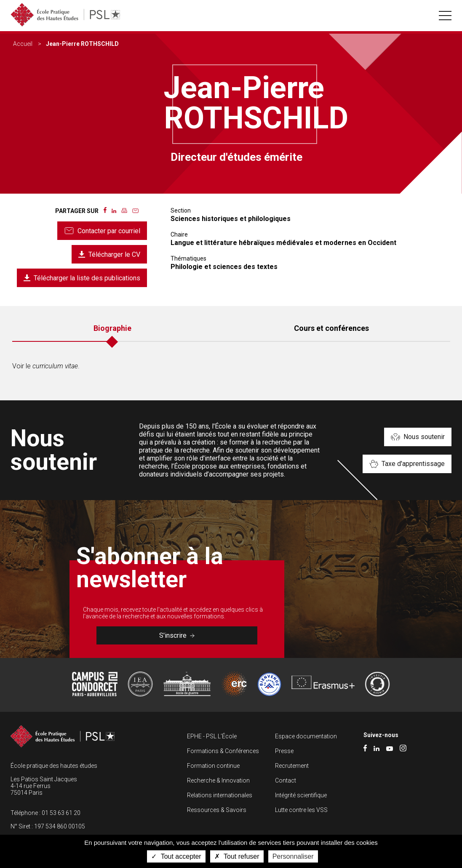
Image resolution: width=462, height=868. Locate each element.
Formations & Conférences (223, 751)
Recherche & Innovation (218, 780)
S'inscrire (177, 635)
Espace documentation (306, 736)
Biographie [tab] (112, 328)
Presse (284, 751)
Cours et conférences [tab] (331, 328)
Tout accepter (176, 856)
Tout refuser (237, 856)
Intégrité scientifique (301, 795)
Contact (286, 780)
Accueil (23, 44)
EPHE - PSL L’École (212, 736)
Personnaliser (293, 856)
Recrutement (292, 766)
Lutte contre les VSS (301, 810)
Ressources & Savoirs (217, 810)
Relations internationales (220, 795)
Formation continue (213, 766)
